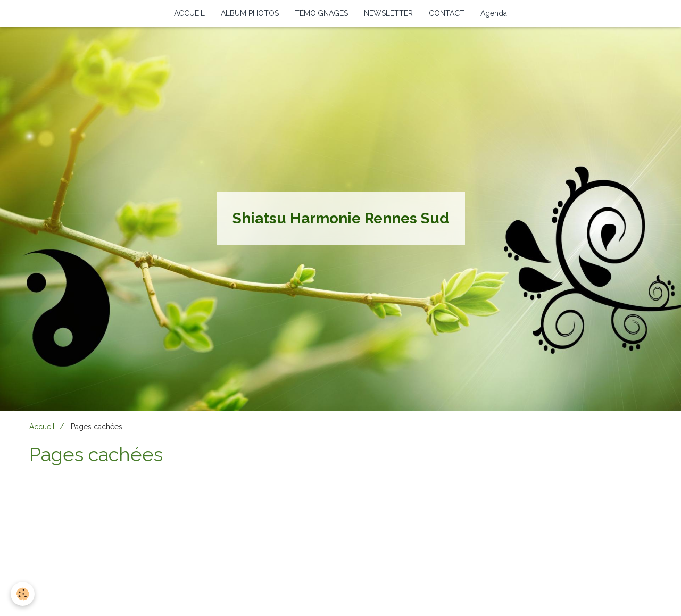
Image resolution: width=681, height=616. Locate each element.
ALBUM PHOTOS (250, 13)
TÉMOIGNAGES (321, 13)
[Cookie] (23, 594)
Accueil (42, 427)
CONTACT (447, 13)
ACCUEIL (189, 13)
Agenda (494, 13)
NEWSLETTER (388, 13)
